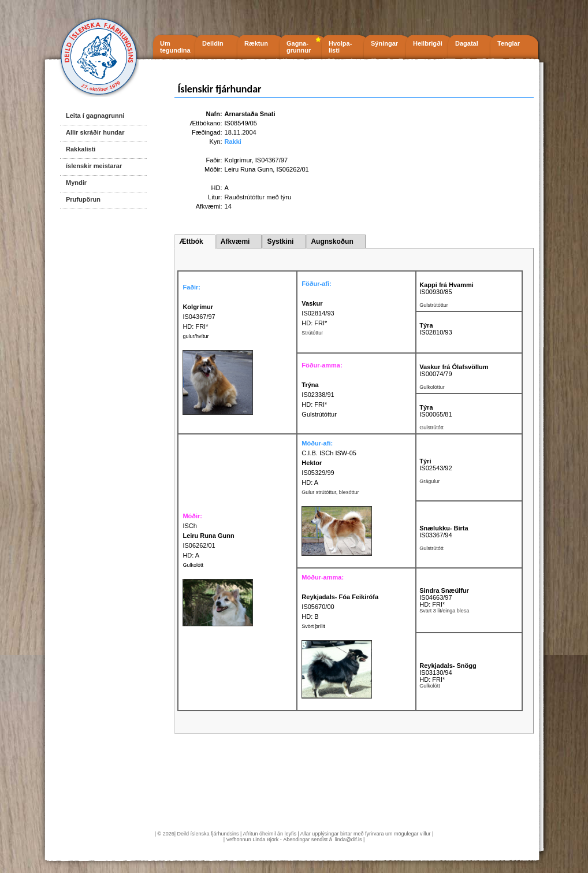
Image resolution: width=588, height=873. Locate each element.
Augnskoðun (332, 242)
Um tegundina (175, 47)
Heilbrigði (428, 43)
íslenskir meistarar (94, 166)
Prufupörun (83, 199)
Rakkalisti (81, 149)
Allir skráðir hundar (95, 132)
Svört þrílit (313, 626)
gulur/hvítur (196, 336)
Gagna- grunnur (299, 47)
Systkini (280, 242)
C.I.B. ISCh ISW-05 (329, 453)
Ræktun (256, 43)
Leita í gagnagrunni (95, 116)
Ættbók (191, 242)
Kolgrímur (238, 160)
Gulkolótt (193, 565)
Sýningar (384, 43)
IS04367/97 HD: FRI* (199, 317)
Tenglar (509, 43)
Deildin (213, 43)
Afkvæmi (235, 242)
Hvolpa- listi (340, 47)
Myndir (76, 183)
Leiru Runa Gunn (249, 169)
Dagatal (467, 43)
